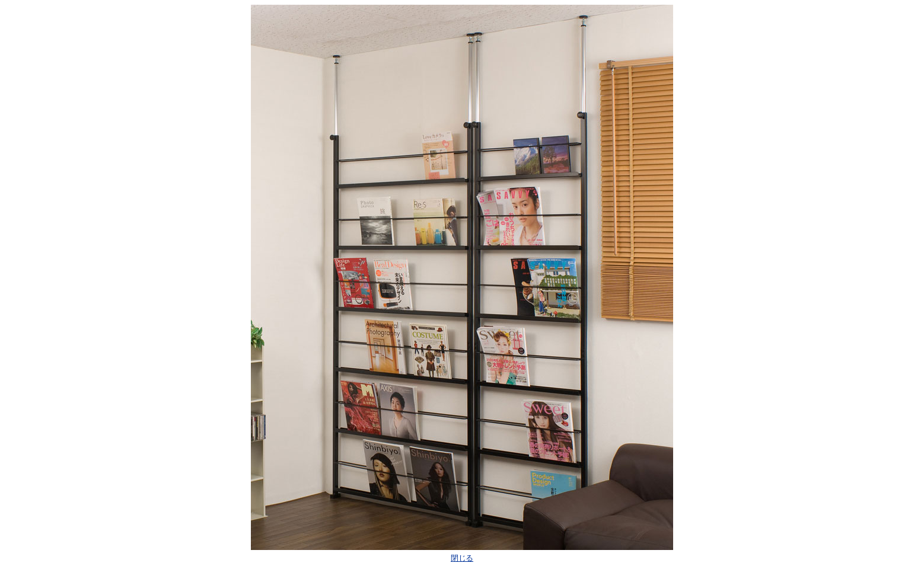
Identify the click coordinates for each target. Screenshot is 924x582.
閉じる (462, 558)
